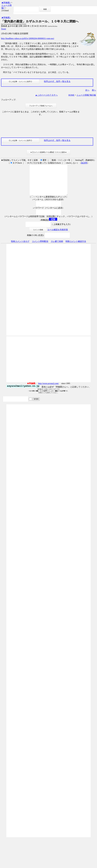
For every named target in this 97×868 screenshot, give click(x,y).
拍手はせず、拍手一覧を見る (57, 81)
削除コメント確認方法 (76, 247)
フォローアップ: (8, 100)
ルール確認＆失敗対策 (58, 236)
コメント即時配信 (40, 247)
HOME (71, 95)
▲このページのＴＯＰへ (46, 95)
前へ (94, 90)
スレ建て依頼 (57, 247)
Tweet (4, 29)
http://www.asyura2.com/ (48, 390)
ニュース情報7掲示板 (86, 95)
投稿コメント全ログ (20, 247)
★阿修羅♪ (6, 3)
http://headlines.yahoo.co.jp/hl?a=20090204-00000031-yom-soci (28, 38)
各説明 (84, 163)
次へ (87, 90)
